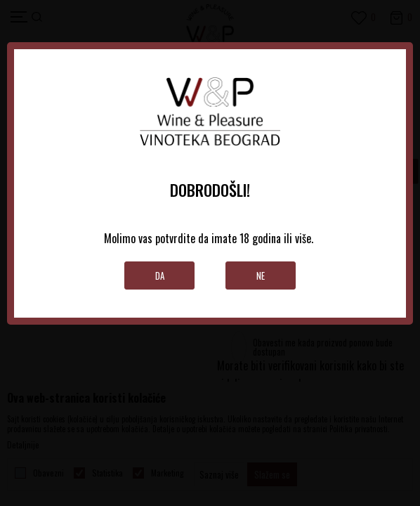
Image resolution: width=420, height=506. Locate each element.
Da (160, 275)
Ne (261, 275)
